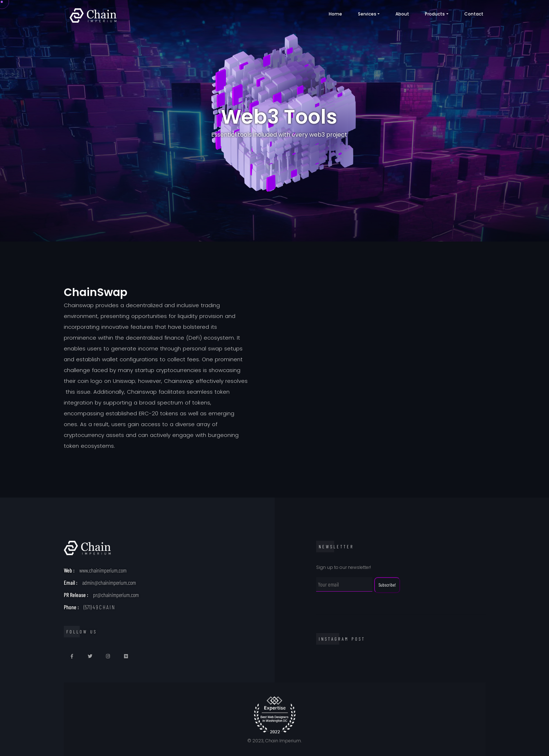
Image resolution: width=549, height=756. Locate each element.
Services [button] (367, 14)
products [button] (435, 14)
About (402, 14)
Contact (474, 14)
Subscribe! (387, 585)
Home (335, 14)
